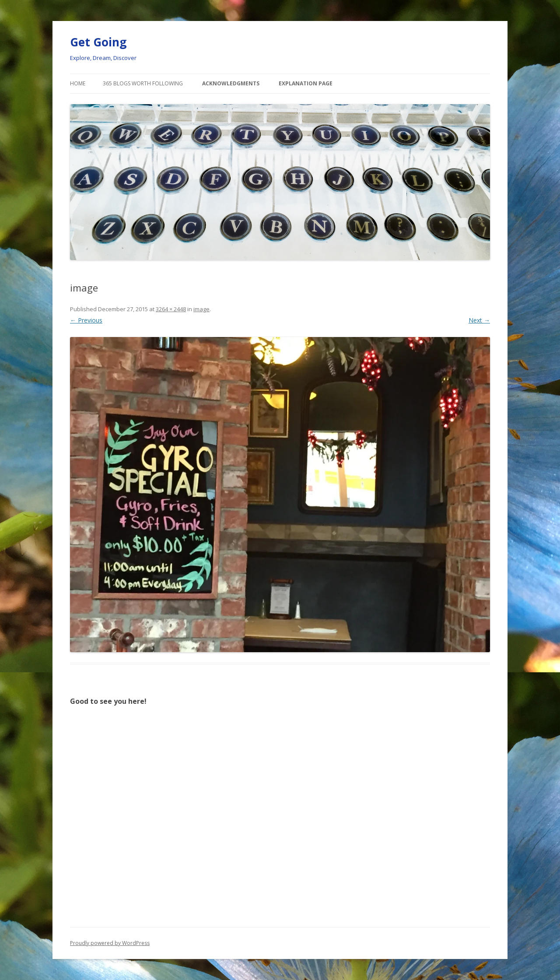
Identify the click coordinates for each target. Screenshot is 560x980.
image (201, 309)
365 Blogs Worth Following (143, 83)
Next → (479, 320)
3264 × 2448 (171, 309)
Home (78, 83)
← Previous (86, 320)
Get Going (98, 42)
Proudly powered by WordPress (110, 943)
